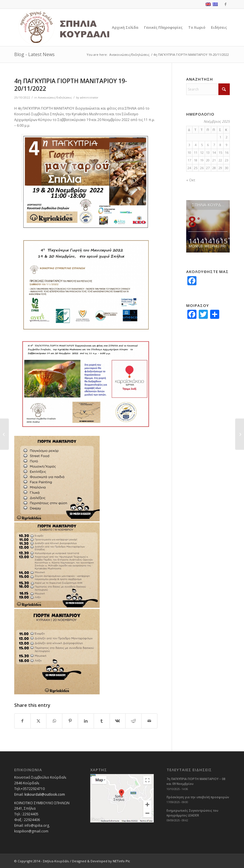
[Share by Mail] (149, 721)
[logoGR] (77, 27)
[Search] (208, 89)
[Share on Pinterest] (70, 721)
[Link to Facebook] (225, 4)
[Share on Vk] (118, 721)
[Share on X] (39, 721)
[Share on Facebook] (22, 721)
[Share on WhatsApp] (54, 721)
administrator (89, 98)
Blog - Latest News (34, 54)
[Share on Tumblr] (102, 721)
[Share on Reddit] (133, 721)
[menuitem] (125, 27)
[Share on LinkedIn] (86, 721)
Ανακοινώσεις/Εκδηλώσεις (55, 98)
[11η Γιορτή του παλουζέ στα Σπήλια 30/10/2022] (4, 434)
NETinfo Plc (121, 861)
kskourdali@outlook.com (45, 794)
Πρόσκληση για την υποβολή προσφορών (198, 797)
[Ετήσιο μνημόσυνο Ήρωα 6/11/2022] (240, 434)
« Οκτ (191, 180)
